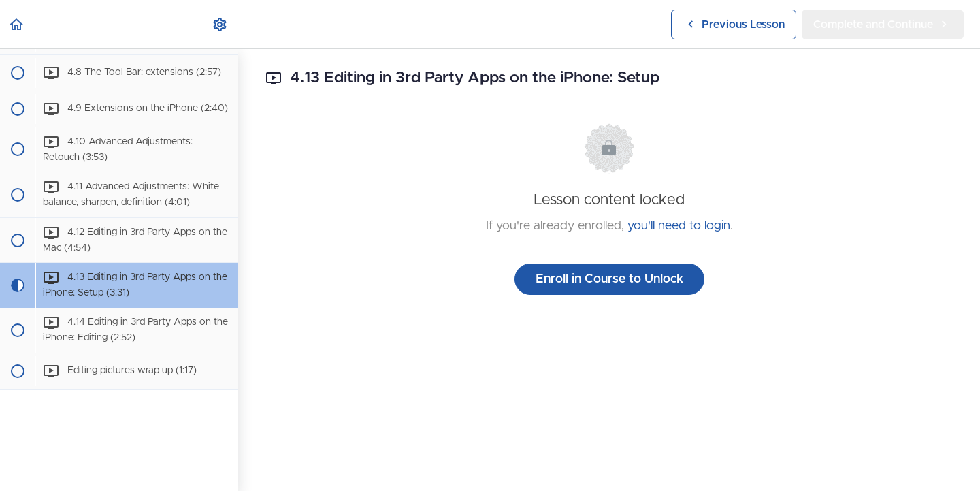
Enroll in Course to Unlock (609, 279)
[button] (17, 24)
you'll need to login (679, 226)
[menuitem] (220, 24)
